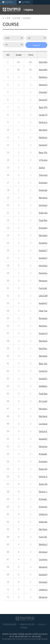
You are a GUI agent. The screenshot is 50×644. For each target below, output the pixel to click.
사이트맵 (24, 627)
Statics (42, 167)
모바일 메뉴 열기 (46, 10)
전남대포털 (25, 2)
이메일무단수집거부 (27, 624)
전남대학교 (9, 2)
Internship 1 (44, 62)
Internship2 (44, 69)
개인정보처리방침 (9, 624)
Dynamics (43, 243)
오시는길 (41, 624)
